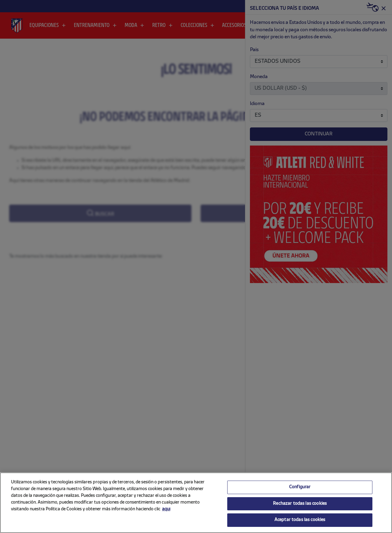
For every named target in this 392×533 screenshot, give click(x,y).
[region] (196, 503)
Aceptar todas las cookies (300, 520)
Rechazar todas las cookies (300, 504)
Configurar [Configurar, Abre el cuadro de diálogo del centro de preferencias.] (300, 487)
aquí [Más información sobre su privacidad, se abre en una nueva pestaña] (166, 509)
